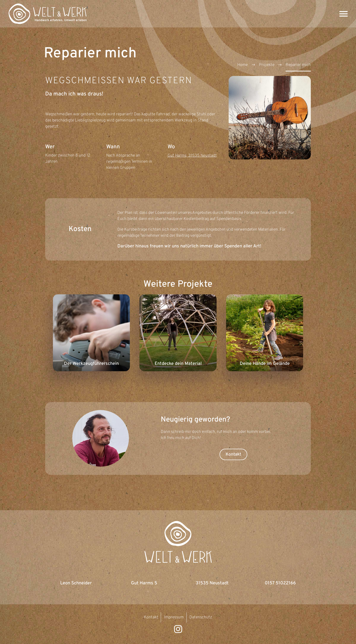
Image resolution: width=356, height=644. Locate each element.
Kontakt (233, 454)
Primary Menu (344, 14)
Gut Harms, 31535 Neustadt (192, 156)
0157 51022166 (280, 583)
